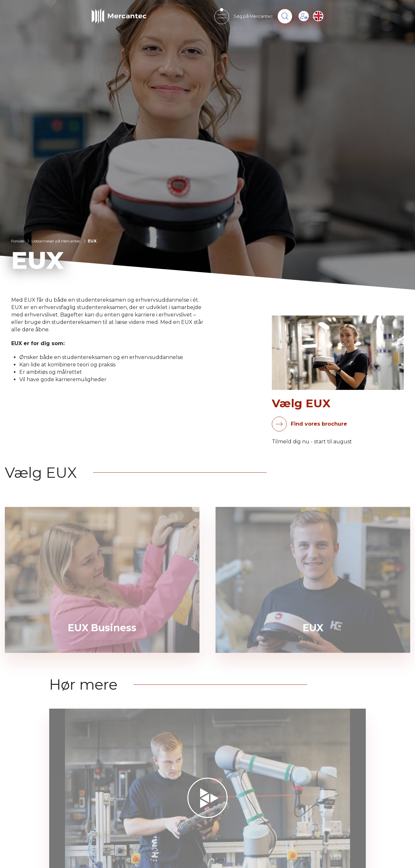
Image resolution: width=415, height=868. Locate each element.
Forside (18, 241)
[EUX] (313, 591)
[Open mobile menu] (221, 16)
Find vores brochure (319, 424)
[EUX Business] (102, 591)
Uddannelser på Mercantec (56, 241)
